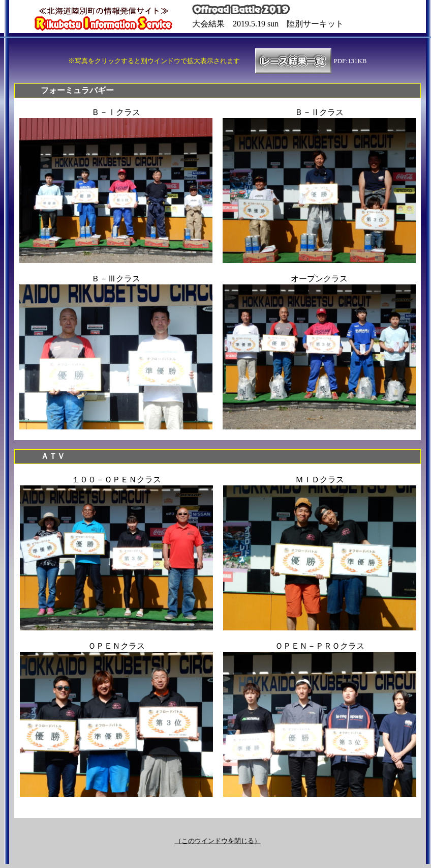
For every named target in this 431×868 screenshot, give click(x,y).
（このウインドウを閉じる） (218, 841)
